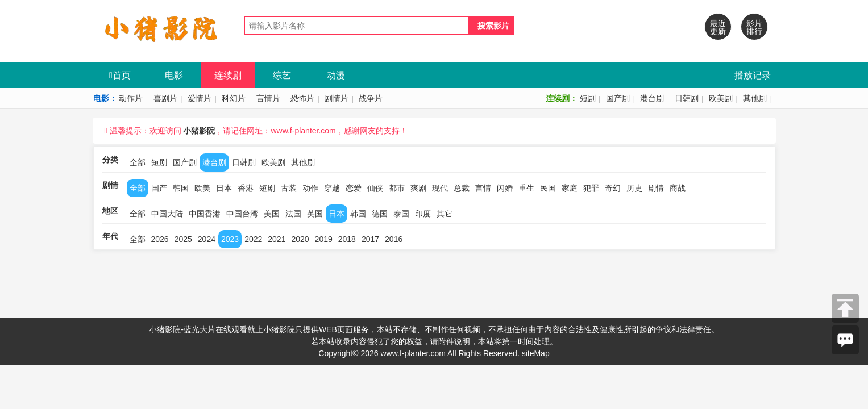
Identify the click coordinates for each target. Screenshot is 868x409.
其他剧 (755, 98)
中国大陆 (167, 214)
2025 (183, 239)
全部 (138, 162)
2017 (370, 239)
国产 (159, 188)
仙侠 (375, 188)
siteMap (536, 353)
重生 (526, 188)
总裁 (462, 188)
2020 (300, 239)
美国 (272, 214)
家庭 (570, 188)
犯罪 (591, 188)
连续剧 (228, 75)
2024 (207, 239)
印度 (423, 214)
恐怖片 (302, 98)
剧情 (656, 188)
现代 (440, 188)
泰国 (401, 214)
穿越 (332, 188)
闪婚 (505, 188)
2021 (277, 239)
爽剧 (418, 188)
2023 (230, 239)
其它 (445, 214)
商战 (678, 188)
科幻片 (234, 98)
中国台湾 (242, 214)
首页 (120, 75)
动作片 (131, 98)
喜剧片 (165, 98)
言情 (483, 188)
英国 (315, 214)
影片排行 (754, 27)
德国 (380, 214)
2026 (160, 239)
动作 (310, 188)
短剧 (588, 98)
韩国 (181, 188)
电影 (174, 75)
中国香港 (205, 214)
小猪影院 (199, 131)
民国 (548, 188)
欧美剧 (721, 98)
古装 (289, 188)
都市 (397, 188)
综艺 (282, 75)
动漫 (336, 75)
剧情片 (337, 98)
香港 (246, 188)
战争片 (371, 98)
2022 (253, 239)
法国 (293, 214)
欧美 (202, 188)
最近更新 (718, 27)
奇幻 (613, 188)
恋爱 (354, 188)
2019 (324, 239)
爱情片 (200, 98)
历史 (634, 188)
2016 (394, 239)
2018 (347, 239)
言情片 (268, 98)
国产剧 (618, 98)
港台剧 (652, 98)
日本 (224, 188)
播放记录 (753, 75)
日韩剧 (687, 98)
